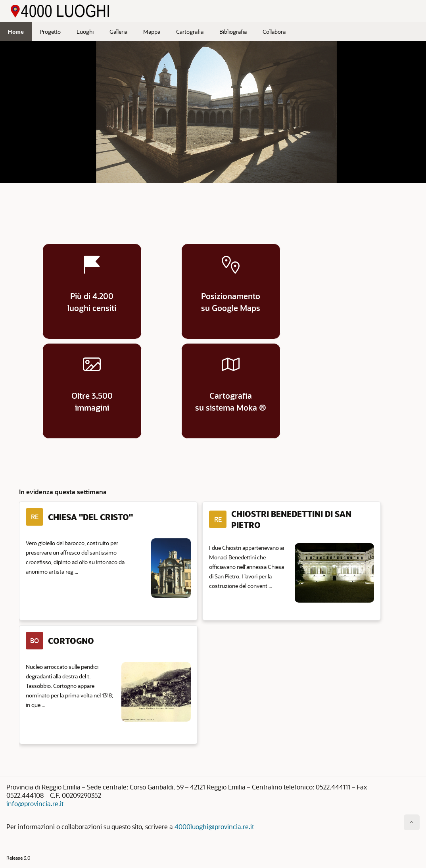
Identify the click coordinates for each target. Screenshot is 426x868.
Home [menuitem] (16, 32)
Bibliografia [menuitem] (233, 32)
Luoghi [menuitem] (85, 32)
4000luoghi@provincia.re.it (214, 827)
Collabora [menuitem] (274, 32)
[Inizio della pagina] (412, 822)
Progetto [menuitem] (50, 32)
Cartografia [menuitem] (190, 32)
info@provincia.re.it (35, 804)
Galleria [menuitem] (118, 32)
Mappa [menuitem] (152, 32)
